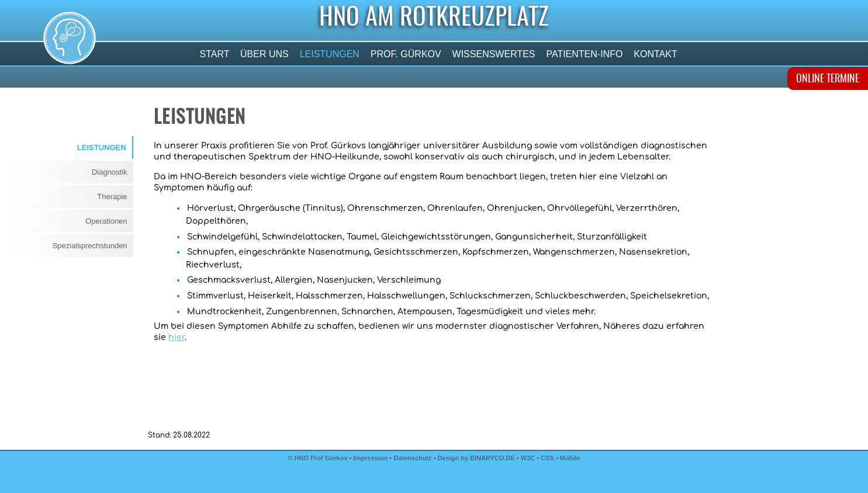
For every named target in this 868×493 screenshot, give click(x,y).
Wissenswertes (494, 54)
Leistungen (329, 54)
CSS (548, 458)
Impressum (371, 458)
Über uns (265, 54)
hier (177, 337)
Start (215, 54)
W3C (529, 458)
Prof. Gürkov (406, 54)
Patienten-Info (585, 54)
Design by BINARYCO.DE (476, 458)
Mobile (570, 458)
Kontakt (656, 54)
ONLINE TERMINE (828, 79)
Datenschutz (412, 458)
